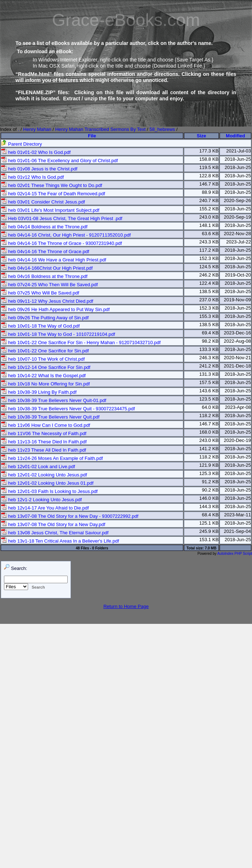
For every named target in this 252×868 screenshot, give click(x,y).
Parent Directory (22, 144)
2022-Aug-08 (237, 341)
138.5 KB (209, 291)
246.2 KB (209, 275)
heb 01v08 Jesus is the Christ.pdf (39, 169)
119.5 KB (209, 167)
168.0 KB (209, 432)
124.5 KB (209, 267)
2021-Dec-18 (237, 366)
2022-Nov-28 (237, 234)
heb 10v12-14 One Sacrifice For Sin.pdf (46, 367)
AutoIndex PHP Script (235, 554)
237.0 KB (209, 300)
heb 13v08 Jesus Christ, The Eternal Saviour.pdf (55, 533)
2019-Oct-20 (238, 275)
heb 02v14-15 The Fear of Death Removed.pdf (53, 194)
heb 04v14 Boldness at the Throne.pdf (44, 227)
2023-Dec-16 (237, 333)
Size (202, 136)
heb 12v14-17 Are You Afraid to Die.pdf (45, 508)
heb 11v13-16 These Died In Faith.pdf (44, 442)
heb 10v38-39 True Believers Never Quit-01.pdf (54, 400)
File (92, 136)
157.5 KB (209, 382)
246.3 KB (209, 358)
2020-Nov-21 (237, 358)
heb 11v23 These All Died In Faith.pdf (44, 450)
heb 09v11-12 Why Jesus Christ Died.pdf (47, 301)
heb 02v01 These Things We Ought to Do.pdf (52, 185)
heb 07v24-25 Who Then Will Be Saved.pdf (49, 285)
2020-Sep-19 (237, 217)
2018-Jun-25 (238, 159)
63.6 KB (210, 234)
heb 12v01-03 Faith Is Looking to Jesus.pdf (49, 491)
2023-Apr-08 (238, 407)
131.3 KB (209, 374)
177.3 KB (209, 151)
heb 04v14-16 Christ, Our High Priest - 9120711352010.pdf (66, 235)
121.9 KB (209, 465)
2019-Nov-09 (237, 300)
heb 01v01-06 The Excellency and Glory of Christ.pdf (59, 161)
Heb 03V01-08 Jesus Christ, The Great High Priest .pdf (62, 218)
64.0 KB (210, 407)
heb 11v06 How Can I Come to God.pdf (46, 425)
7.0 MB (211, 548)
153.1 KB (209, 540)
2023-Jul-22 (238, 242)
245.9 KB (209, 531)
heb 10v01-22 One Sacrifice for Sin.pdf (45, 351)
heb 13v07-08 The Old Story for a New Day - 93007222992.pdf (70, 516)
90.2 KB (210, 490)
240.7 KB (209, 200)
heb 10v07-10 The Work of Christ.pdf (43, 359)
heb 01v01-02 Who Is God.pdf (36, 152)
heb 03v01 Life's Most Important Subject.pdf (50, 210)
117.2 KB (209, 250)
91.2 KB (210, 482)
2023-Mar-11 (238, 515)
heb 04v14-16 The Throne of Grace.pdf (45, 252)
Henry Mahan (37, 129)
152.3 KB (209, 258)
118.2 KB (209, 415)
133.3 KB (209, 349)
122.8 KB (209, 176)
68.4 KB (210, 515)
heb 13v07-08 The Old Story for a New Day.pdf (53, 524)
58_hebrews (162, 129)
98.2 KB (210, 341)
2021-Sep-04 (237, 531)
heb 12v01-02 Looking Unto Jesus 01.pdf (47, 483)
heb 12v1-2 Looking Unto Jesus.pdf (41, 500)
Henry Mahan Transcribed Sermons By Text (100, 129)
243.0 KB (209, 217)
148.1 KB (209, 225)
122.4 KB (209, 283)
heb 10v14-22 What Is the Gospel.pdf (43, 376)
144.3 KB (209, 506)
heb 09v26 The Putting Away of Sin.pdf (45, 318)
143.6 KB (209, 391)
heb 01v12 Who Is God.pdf (32, 177)
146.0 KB (209, 498)
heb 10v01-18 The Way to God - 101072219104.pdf (58, 334)
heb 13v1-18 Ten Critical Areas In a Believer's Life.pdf (60, 541)
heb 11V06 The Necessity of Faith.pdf (44, 433)
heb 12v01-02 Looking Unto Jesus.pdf (44, 475)
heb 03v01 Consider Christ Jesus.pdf (43, 202)
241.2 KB (209, 366)
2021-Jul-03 (238, 151)
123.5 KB (209, 399)
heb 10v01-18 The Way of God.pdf (40, 326)
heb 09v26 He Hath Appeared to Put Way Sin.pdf (55, 309)
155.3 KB (209, 316)
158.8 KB (209, 159)
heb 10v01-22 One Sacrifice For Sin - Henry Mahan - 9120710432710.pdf (81, 342)
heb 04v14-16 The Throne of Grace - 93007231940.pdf (62, 243)
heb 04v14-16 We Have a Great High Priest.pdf (54, 260)
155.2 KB (209, 209)
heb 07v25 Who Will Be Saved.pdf (40, 293)
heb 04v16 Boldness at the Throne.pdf (44, 276)
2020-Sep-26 (237, 200)
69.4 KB (210, 333)
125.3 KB (209, 473)
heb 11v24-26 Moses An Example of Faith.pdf (52, 458)
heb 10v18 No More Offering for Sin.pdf (45, 384)
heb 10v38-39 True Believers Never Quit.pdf (50, 417)
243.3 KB (209, 242)
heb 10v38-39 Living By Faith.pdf (39, 392)
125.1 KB (209, 523)
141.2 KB (209, 449)
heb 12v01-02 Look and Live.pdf (38, 467)
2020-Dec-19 (237, 440)
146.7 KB (209, 184)
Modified (235, 136)
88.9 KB (210, 192)
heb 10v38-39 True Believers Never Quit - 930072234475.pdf (68, 409)
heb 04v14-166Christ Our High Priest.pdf (47, 268)
